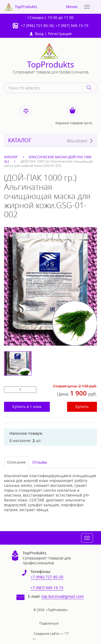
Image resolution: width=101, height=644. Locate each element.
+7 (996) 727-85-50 (37, 26)
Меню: (72, 7)
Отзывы (40, 462)
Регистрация (60, 34)
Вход (37, 34)
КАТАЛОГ (20, 140)
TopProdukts (50, 65)
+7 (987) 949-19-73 (72, 26)
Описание (16, 462)
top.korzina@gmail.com (63, 596)
